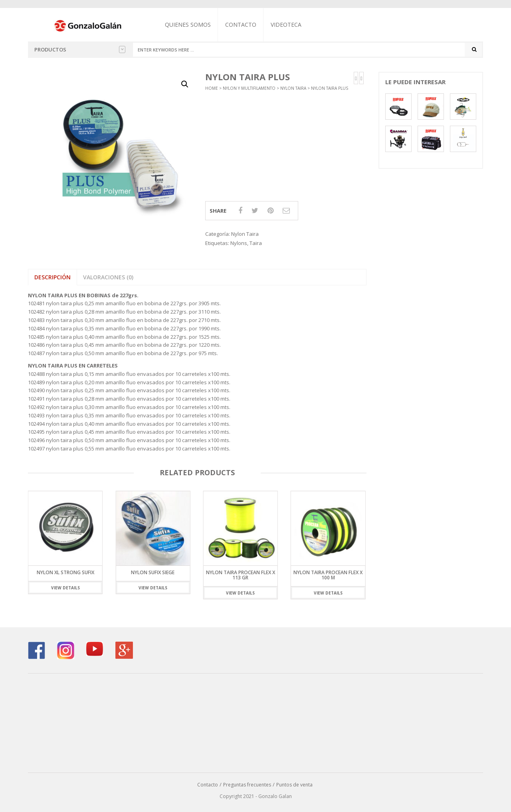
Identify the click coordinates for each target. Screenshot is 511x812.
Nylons (239, 243)
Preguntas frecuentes (247, 785)
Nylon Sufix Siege (153, 572)
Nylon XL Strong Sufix (65, 572)
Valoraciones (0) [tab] (108, 277)
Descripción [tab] (52, 277)
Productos (80, 49)
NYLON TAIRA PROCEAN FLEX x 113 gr (241, 575)
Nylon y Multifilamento (249, 88)
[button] (185, 84)
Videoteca (286, 25)
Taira (256, 243)
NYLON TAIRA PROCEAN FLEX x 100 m (328, 575)
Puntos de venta (294, 785)
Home (212, 88)
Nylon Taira (293, 88)
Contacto (241, 25)
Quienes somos (188, 25)
